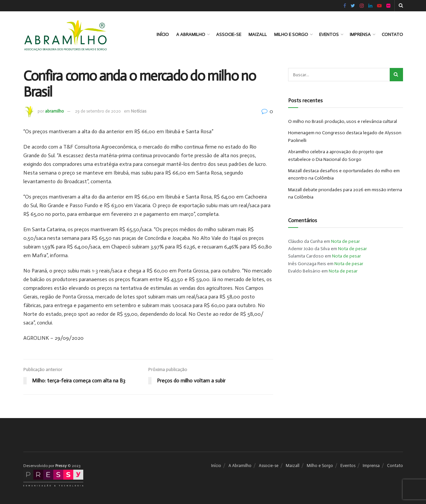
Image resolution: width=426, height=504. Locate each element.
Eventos (329, 34)
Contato (392, 34)
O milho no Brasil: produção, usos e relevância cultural (343, 121)
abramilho (54, 111)
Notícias (139, 111)
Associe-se (229, 34)
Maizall (258, 34)
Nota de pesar (346, 241)
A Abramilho (191, 34)
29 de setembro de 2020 (98, 111)
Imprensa (360, 34)
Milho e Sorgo (291, 34)
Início (163, 34)
